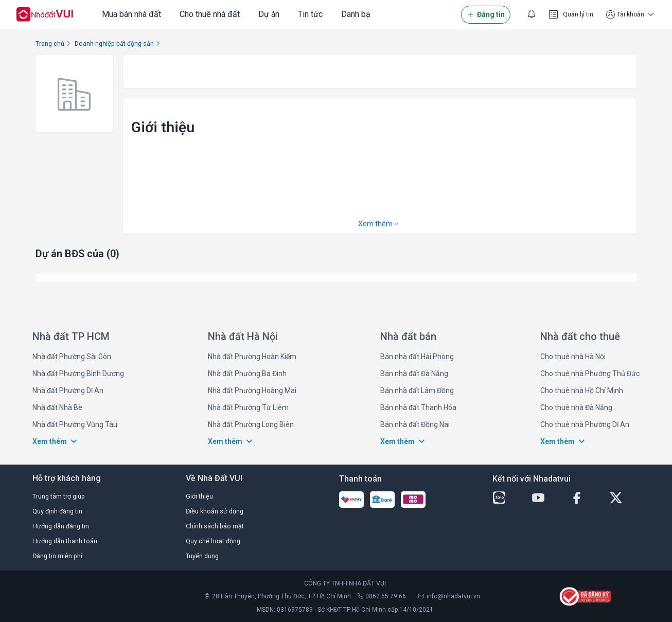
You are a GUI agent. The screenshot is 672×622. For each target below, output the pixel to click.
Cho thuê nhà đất (210, 14)
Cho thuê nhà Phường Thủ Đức (590, 374)
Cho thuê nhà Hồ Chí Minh (582, 390)
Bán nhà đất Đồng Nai (415, 424)
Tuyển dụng (202, 556)
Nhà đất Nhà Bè (57, 407)
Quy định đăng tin (57, 511)
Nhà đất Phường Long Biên (251, 424)
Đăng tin (486, 15)
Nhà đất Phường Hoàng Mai (252, 390)
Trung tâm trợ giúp (59, 496)
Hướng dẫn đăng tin (61, 526)
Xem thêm (379, 224)
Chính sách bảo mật (215, 526)
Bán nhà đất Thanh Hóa (418, 407)
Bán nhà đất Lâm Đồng (417, 390)
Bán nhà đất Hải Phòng (417, 357)
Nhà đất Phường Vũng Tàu (75, 424)
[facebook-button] (586, 498)
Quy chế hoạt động (213, 541)
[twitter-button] (625, 498)
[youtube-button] (547, 498)
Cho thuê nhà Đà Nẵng (576, 407)
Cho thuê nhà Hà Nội (573, 357)
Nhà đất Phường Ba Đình (247, 374)
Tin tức (310, 14)
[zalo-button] (508, 498)
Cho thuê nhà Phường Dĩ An (585, 424)
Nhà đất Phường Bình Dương (78, 374)
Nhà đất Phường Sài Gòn (72, 357)
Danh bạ (356, 14)
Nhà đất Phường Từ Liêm (248, 407)
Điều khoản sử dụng (215, 511)
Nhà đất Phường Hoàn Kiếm (252, 357)
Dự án (269, 14)
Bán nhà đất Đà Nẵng (414, 374)
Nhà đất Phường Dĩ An (68, 390)
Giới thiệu (199, 496)
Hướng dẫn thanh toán (65, 541)
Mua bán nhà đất (131, 14)
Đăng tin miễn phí (57, 556)
